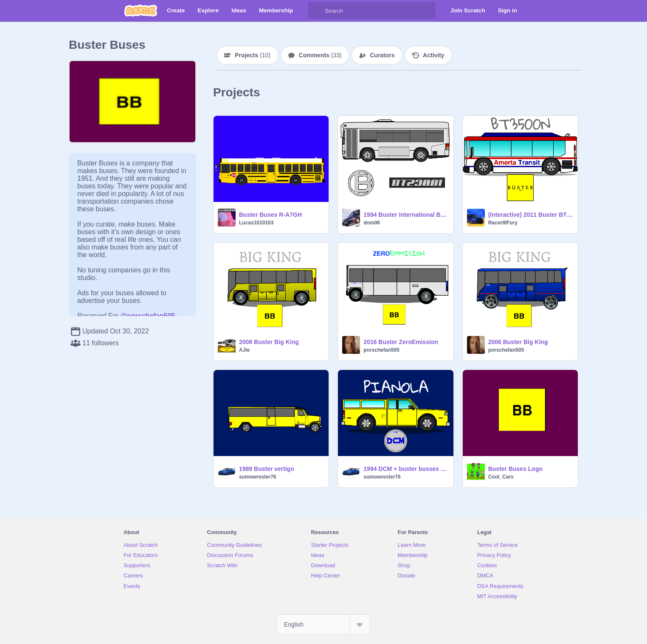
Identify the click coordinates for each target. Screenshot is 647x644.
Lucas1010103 (256, 223)
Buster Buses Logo (515, 469)
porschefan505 (381, 350)
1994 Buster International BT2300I (406, 215)
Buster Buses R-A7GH (270, 215)
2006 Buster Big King (518, 342)
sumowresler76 (257, 477)
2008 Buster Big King (269, 342)
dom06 (372, 223)
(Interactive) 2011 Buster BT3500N (530, 215)
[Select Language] (323, 624)
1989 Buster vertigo (267, 469)
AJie (244, 350)
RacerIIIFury (503, 223)
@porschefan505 (148, 316)
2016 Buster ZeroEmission (401, 342)
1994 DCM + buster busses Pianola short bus (406, 469)
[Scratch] (141, 11)
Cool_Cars (501, 477)
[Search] (316, 11)
